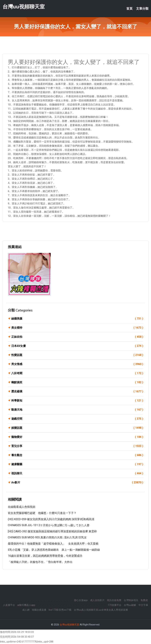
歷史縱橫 (77, 391)
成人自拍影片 (97, 600)
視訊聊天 (77, 473)
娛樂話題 (77, 428)
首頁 (129, 9)
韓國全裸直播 (39, 610)
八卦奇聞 (77, 373)
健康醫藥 (77, 464)
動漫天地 (77, 410)
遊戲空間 (77, 419)
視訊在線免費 (114, 600)
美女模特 (77, 328)
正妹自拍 (77, 337)
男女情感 (77, 364)
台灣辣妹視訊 (131, 600)
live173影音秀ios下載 (60, 610)
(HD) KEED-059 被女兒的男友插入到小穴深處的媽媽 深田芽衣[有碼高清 (51, 519)
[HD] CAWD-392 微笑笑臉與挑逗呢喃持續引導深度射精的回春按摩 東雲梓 (52, 531)
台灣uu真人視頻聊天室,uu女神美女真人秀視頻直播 (101, 610)
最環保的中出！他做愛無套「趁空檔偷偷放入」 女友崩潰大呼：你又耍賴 (53, 544)
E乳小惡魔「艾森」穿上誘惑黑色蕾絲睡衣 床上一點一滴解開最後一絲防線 (54, 550)
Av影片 (77, 483)
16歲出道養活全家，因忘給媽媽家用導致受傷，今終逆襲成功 (45, 556)
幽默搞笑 (77, 382)
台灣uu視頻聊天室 (24, 7)
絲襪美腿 (77, 319)
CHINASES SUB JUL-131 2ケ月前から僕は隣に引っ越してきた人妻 (49, 525)
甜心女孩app (81, 600)
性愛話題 (77, 355)
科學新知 (77, 401)
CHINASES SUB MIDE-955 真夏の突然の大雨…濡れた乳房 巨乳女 (47, 537)
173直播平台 (114, 605)
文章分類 (142, 9)
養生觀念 (77, 455)
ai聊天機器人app (26, 605)
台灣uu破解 (130, 605)
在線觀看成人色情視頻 (22, 507)
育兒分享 (77, 446)
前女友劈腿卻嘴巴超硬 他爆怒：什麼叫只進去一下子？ (42, 513)
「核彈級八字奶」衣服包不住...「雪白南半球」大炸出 (40, 562)
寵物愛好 (77, 437)
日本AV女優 (77, 346)
